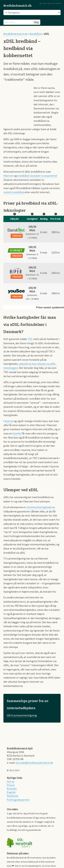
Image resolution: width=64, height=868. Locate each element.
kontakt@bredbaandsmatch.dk (34, 763)
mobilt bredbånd (14, 192)
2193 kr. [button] (56, 252)
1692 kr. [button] (56, 273)
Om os (11, 782)
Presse (11, 785)
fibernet (8, 176)
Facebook (12, 796)
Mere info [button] (17, 236)
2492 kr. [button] (56, 293)
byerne (9, 421)
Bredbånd (36, 34)
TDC (30, 339)
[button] (16, 230)
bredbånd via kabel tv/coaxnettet (37, 176)
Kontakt (12, 789)
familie (17, 433)
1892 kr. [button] (56, 232)
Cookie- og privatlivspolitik (52, 3)
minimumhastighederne (41, 507)
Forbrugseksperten (18, 800)
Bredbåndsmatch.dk (17, 6)
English (11, 792)
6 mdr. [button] (44, 232)
